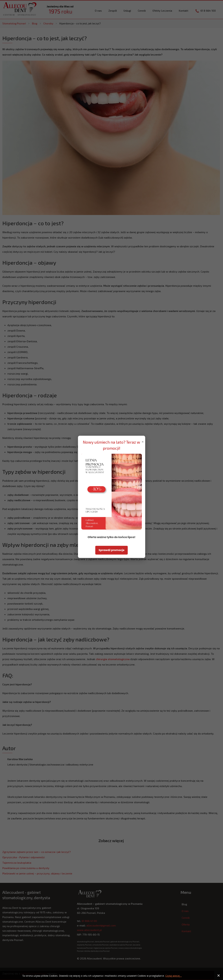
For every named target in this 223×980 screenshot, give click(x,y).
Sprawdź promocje (112, 550)
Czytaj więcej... (174, 976)
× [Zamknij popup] (143, 441)
